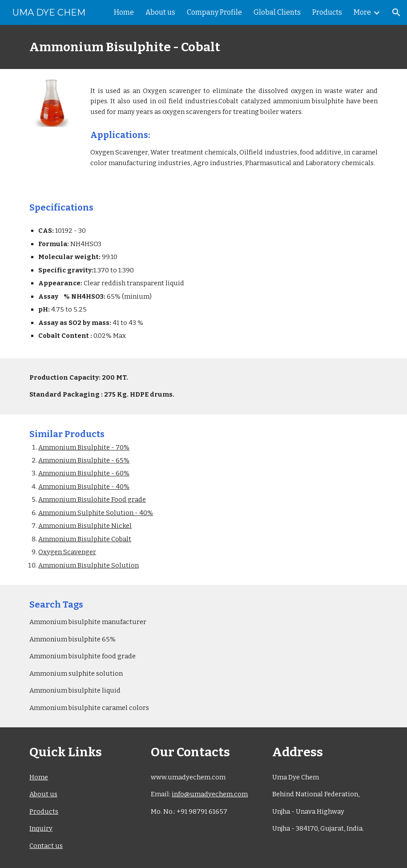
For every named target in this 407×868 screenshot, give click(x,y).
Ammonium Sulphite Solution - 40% (96, 513)
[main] (203, 47)
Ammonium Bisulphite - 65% (84, 460)
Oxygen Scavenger (67, 552)
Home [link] (124, 12)
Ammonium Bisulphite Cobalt (85, 539)
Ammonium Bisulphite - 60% (84, 473)
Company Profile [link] (214, 12)
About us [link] (160, 12)
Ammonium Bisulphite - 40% (84, 487)
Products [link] (327, 12)
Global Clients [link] (277, 12)
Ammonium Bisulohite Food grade (92, 499)
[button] (396, 12)
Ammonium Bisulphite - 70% (84, 447)
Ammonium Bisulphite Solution (89, 565)
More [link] (362, 12)
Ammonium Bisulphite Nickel (85, 526)
